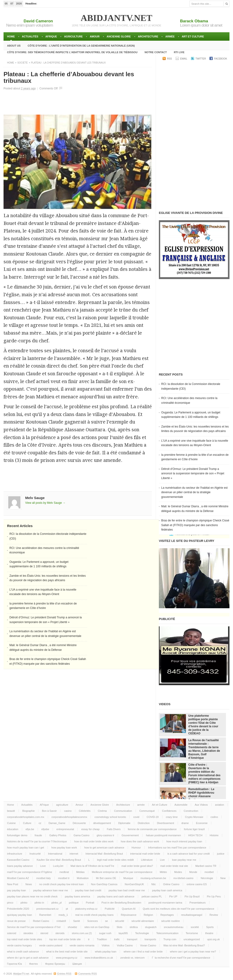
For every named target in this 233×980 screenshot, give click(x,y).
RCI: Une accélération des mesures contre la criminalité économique (189, 400)
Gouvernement (130, 835)
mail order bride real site (174, 866)
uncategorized (192, 939)
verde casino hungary (19, 945)
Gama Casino (82, 835)
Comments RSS (88, 974)
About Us (14, 46)
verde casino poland (51, 945)
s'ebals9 (61, 921)
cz (40, 823)
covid (136, 817)
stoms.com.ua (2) (82, 933)
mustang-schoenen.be (153, 878)
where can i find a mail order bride (143, 952)
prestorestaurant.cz (48, 909)
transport (132, 939)
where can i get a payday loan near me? (193, 952)
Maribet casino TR (206, 866)
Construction (191, 811)
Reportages (167, 915)
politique (74, 903)
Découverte (79, 823)
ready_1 (63, 915)
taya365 (123, 933)
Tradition (102, 939)
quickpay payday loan (20, 915)
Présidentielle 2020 (18, 909)
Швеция (77, 964)
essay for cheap (90, 829)
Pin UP (173, 896)
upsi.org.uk (213, 939)
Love (43, 866)
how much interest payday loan (184, 841)
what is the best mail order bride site (67, 952)
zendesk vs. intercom (132, 958)
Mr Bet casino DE (106, 878)
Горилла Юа (14, 964)
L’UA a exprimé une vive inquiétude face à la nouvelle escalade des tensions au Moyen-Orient (195, 443)
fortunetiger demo (17, 835)
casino (68, 811)
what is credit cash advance (23, 952)
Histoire (214, 835)
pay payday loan (16, 890)
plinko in (39, 903)
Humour (136, 848)
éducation (13, 829)
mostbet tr (64, 878)
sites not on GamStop (97, 927)
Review (214, 915)
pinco (10, 903)
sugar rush (105, 933)
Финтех (34, 964)
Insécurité (35, 854)
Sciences (93, 921)
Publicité (110, 909)
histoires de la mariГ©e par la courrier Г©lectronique (37, 841)
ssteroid (12, 933)
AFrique (51, 36)
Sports (210, 927)
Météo (163, 872)
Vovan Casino (148, 945)
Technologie (142, 933)
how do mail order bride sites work (94, 841)
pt (67, 909)
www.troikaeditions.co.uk (99, 958)
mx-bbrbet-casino (183, 878)
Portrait (90, 903)
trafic (117, 939)
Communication (123, 811)
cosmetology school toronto (110, 817)
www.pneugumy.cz (67, 958)
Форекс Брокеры (55, 964)
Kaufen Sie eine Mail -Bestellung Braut (59, 860)
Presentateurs (197, 903)
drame (185, 823)
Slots (119, 927)
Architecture (148, 36)
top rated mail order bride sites (25, 939)
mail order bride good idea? (137, 866)
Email (184, 59)
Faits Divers (114, 829)
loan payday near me (184, 860)
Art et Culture (193, 36)
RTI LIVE (179, 52)
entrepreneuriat (65, 829)
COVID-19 (153, 817)
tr (89, 939)
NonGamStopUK (134, 884)
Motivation (83, 878)
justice (221, 854)
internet (74, 854)
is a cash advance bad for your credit (189, 854)
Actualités (30, 36)
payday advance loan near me (50, 890)
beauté (11, 811)
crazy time (172, 817)
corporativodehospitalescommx (69, 817)
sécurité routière (171, 921)
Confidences (169, 811)
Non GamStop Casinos (104, 884)
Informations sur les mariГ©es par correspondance (177, 848)
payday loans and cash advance (116, 896)
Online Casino (171, 884)
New (223, 878)
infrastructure (15, 854)
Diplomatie (124, 823)
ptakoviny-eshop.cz (86, 909)
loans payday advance (20, 866)
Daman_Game (57, 823)
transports (150, 939)
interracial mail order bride (145, 854)
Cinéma (102, 811)
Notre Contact (156, 52)
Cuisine (11, 823)
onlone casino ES (197, 884)
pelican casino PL (152, 896)
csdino (214, 817)
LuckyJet (58, 866)
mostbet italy (44, 878)
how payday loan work (64, 848)
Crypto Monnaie (194, 817)
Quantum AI (129, 909)
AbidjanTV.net (116, 18)
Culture (27, 823)
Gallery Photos (58, 835)
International (55, 854)
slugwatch (151, 927)
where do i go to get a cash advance (28, 958)
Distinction (144, 823)
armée (170, 36)
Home (11, 36)
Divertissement (166, 823)
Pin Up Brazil (192, 896)
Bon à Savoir (49, 811)
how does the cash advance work (140, 841)
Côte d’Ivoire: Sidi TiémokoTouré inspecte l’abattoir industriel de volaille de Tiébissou (72, 52)
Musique (128, 878)
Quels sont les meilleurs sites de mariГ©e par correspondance (179, 909)
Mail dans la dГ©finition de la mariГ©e (92, 866)
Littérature (147, 860)
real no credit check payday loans (94, 915)
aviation (220, 805)
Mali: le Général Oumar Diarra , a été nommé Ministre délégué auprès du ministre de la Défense (195, 509)
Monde (193, 872)
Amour (95, 36)
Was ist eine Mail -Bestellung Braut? (184, 945)
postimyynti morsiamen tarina (165, 903)
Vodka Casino (125, 945)
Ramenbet (45, 915)
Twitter (201, 59)
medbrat (64, 872)
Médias (80, 872)
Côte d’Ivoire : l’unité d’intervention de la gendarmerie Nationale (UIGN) (81, 46)
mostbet (209, 872)
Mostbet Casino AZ (18, 878)
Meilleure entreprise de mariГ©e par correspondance (122, 872)
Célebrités (85, 811)
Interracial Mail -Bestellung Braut (104, 854)
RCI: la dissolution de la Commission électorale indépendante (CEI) (191, 386)
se (106, 921)
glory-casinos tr (106, 835)
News (29, 884)
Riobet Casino (41, 921)
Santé (77, 921)
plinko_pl (56, 903)
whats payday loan (106, 952)
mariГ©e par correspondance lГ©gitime (30, 872)
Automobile (181, 805)
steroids (60, 933)
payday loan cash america (167, 890)
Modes (178, 872)
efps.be (30, 829)
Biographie (29, 811)
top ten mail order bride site (65, 939)
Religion (149, 915)
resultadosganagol (192, 915)
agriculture (73, 36)
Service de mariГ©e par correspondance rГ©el (34, 927)
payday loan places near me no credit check (32, 896)
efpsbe (45, 829)
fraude (38, 835)
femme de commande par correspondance (152, 829)
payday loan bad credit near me (127, 890)
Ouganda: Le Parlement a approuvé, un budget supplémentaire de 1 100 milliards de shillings (191, 415)
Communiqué (147, 811)
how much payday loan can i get (26, 848)
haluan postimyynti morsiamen (163, 835)
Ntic (154, 884)
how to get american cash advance (104, 848)
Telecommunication (167, 933)
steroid (44, 933)
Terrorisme (192, 933)
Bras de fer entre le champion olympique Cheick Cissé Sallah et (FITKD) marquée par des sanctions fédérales (195, 525)
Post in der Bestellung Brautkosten (121, 903)
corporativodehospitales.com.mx (26, 817)
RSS (170, 59)
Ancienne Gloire (119, 36)
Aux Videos (201, 805)
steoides (28, 933)
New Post (13, 884)
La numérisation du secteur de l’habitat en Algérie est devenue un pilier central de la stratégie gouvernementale (194, 492)
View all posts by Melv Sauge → (45, 503)
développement (102, 823)
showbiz (72, 927)
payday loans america (78, 896)
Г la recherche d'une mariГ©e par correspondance (181, 958)
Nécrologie (207, 878)
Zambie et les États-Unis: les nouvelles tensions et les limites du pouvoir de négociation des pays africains (195, 429)
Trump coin (170, 939)
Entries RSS (64, 974)
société (23, 63)
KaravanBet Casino (18, 860)
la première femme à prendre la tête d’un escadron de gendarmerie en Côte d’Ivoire (195, 457)
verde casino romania (82, 945)
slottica (134, 927)
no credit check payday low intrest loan (62, 884)
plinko (24, 903)
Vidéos (106, 945)
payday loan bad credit (88, 890)
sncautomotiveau (174, 927)
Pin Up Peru (214, 896)
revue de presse (16, 921)
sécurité (120, 921)
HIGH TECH (195, 835)
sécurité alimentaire (143, 921)
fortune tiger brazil (194, 829)
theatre (209, 933)
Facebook (221, 59)
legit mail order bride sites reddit (115, 860)
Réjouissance (129, 915)
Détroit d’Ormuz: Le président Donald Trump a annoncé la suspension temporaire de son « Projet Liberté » (193, 474)
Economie (202, 823)
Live (162, 860)
